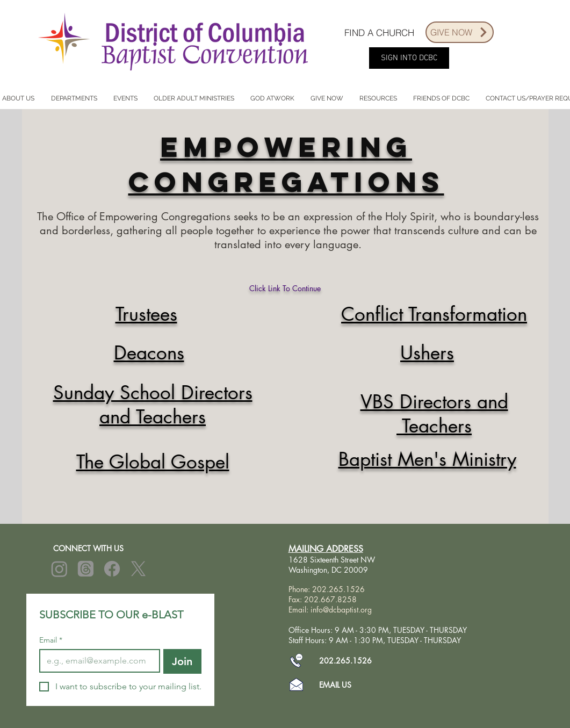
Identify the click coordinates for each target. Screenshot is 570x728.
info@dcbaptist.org (341, 610)
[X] (138, 569)
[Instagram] (59, 569)
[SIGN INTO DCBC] (409, 58)
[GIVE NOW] (460, 32)
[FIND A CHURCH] (379, 32)
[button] (74, 99)
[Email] (96, 661)
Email (51, 640)
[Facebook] (112, 569)
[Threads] (86, 569)
